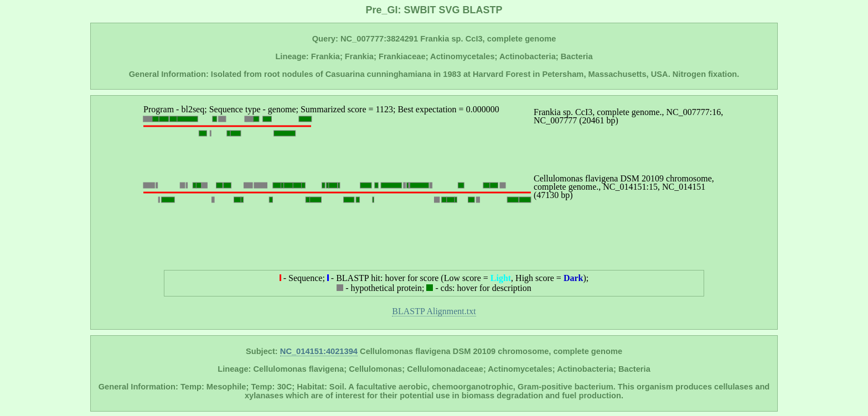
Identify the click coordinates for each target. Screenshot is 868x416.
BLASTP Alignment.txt (434, 311)
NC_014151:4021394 (319, 351)
